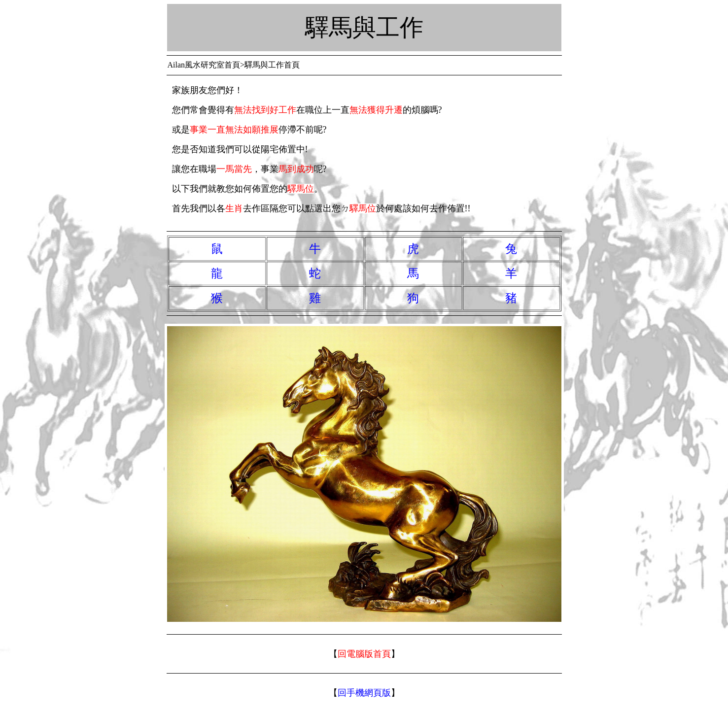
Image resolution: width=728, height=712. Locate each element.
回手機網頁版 (364, 693)
